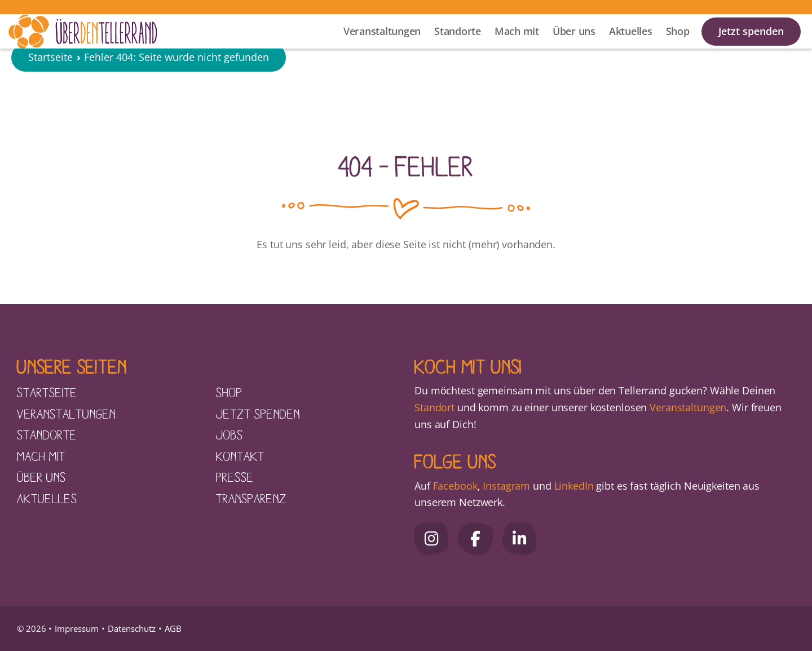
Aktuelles (631, 46)
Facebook (455, 486)
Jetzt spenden (751, 46)
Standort (434, 407)
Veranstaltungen (382, 46)
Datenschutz (132, 628)
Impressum (77, 628)
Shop (678, 46)
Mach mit (517, 46)
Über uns (574, 46)
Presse (235, 477)
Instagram (506, 486)
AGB (173, 628)
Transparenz (251, 498)
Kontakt (240, 456)
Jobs (230, 434)
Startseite (50, 93)
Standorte (458, 46)
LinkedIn (573, 486)
